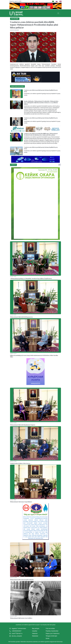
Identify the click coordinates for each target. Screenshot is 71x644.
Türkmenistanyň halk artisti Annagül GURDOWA (22, 580)
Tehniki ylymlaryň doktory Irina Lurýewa (20, 463)
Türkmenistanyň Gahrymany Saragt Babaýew (21, 502)
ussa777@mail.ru (16, 633)
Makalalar (35, 636)
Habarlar (35, 633)
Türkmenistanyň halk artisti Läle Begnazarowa (21, 317)
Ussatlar (13, 165)
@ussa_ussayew (16, 636)
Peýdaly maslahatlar (52, 631)
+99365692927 (15, 631)
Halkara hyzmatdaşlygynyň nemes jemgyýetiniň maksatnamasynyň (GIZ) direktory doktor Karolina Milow (34, 356)
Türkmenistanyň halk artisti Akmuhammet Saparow (23, 425)
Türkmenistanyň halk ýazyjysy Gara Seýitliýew (21, 618)
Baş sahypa (36, 628)
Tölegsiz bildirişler (51, 636)
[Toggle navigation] (58, 13)
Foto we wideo (50, 628)
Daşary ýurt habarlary (53, 633)
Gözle (47, 638)
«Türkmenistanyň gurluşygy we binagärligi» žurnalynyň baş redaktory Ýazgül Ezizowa (31, 278)
